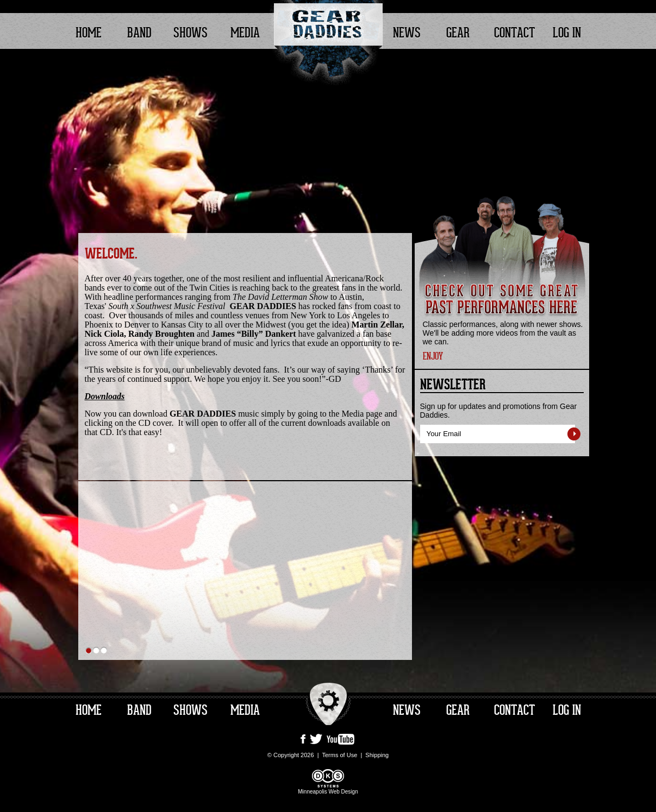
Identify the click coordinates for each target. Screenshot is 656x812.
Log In (567, 33)
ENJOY (433, 356)
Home (89, 33)
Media (245, 33)
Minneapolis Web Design (328, 789)
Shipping (377, 755)
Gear (458, 33)
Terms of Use (339, 755)
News (407, 33)
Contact (514, 33)
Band (139, 33)
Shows (190, 33)
